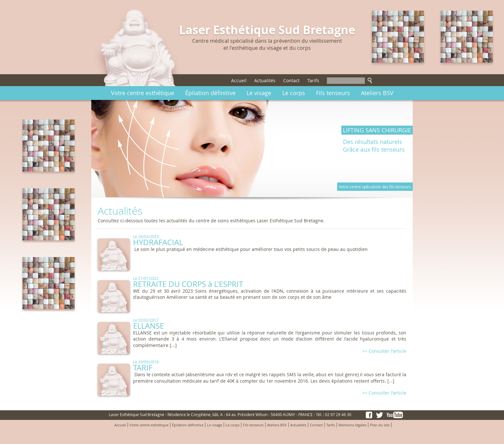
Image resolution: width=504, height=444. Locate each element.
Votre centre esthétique (143, 93)
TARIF (143, 368)
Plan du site (380, 425)
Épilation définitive (210, 93)
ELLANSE (148, 326)
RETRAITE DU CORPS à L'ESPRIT (188, 284)
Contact (291, 80)
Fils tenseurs (333, 93)
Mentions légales (352, 425)
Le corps (294, 93)
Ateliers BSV (377, 93)
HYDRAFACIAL (158, 242)
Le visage (259, 93)
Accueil (239, 80)
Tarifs (313, 80)
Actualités (265, 80)
